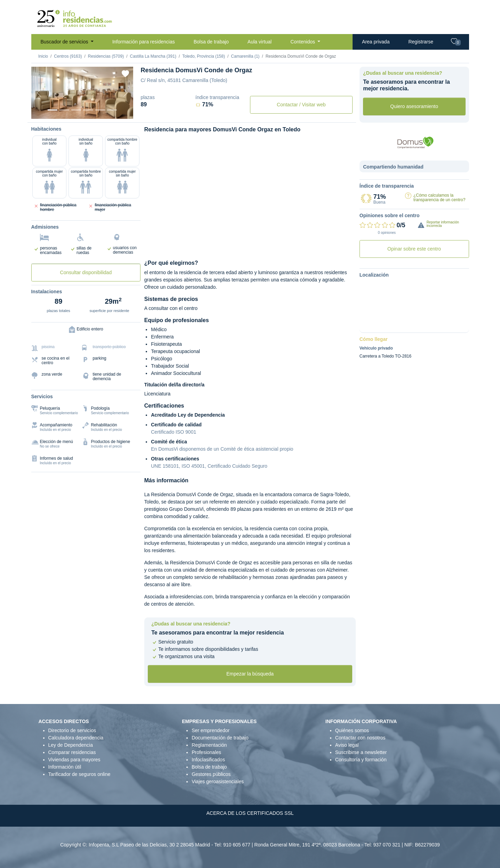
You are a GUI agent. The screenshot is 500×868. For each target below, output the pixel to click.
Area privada (376, 42)
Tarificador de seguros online (79, 774)
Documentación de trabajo (220, 738)
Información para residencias (144, 42)
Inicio (43, 56)
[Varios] (100, 110)
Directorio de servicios (72, 730)
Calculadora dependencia (76, 738)
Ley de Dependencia (71, 745)
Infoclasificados (208, 760)
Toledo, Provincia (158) (204, 56)
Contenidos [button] (303, 42)
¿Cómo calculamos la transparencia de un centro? (439, 198)
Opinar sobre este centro (414, 249)
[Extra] (112, 110)
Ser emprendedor (211, 730)
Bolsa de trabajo (211, 42)
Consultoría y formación (361, 760)
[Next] (126, 93)
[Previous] (39, 93)
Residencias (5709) (106, 56)
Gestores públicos (211, 774)
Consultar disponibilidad (86, 272)
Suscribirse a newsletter (361, 752)
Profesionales (206, 752)
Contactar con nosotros (360, 738)
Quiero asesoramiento (414, 106)
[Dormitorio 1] (64, 110)
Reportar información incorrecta (443, 224)
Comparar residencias (72, 752)
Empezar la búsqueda (250, 674)
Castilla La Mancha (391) (153, 56)
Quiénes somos (352, 730)
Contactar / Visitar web (301, 105)
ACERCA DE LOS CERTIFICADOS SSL (250, 813)
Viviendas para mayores (74, 760)
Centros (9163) (68, 56)
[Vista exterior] (53, 110)
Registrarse (421, 42)
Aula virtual (260, 42)
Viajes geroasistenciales (218, 781)
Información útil (65, 767)
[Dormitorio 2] (76, 110)
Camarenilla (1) (245, 56)
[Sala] (88, 110)
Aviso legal (347, 745)
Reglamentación (209, 745)
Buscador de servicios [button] (65, 42)
